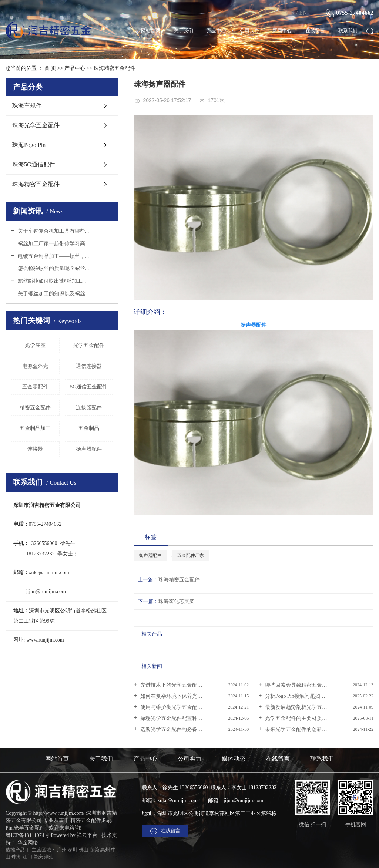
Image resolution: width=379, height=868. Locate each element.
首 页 (50, 68)
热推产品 (15, 850)
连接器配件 (89, 408)
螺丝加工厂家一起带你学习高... (53, 244)
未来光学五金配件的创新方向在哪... (305, 729)
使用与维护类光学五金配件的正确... (181, 707)
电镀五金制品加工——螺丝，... (53, 256)
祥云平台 (87, 835)
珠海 (16, 857)
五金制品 (89, 428)
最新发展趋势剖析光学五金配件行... (305, 707)
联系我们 (348, 31)
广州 (62, 850)
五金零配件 (35, 387)
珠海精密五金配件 (114, 68)
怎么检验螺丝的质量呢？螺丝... (53, 268)
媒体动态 (234, 759)
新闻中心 (282, 31)
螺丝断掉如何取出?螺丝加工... (51, 281)
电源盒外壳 (35, 366)
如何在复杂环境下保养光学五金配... (181, 696)
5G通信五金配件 (89, 387)
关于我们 (184, 31)
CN (291, 13)
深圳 (73, 850)
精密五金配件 (35, 408)
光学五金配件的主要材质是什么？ (303, 718)
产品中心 (217, 31)
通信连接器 (89, 366)
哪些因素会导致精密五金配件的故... (305, 685)
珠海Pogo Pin (29, 145)
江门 (27, 857)
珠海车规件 (27, 106)
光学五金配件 (89, 345)
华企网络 (28, 843)
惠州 (105, 850)
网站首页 (151, 31)
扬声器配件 (89, 449)
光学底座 (35, 345)
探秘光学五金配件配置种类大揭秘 (179, 718)
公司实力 (249, 31)
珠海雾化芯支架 (177, 601)
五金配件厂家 (191, 555)
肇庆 (38, 857)
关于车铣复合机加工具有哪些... (53, 231)
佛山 (84, 850)
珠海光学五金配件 (36, 125)
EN (303, 13)
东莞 (94, 850)
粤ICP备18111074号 (28, 835)
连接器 (35, 449)
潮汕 (49, 857)
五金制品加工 (35, 428)
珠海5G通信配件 (34, 164)
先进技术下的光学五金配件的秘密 (179, 685)
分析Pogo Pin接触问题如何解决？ (302, 696)
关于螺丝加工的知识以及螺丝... (53, 294)
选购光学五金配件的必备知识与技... (181, 729)
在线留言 (315, 31)
